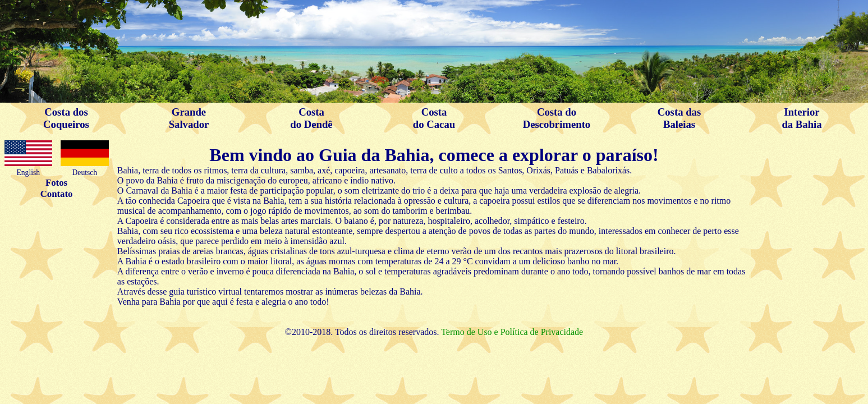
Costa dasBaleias (679, 118)
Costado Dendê (311, 118)
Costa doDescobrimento (557, 118)
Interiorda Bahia (802, 118)
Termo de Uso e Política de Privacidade (512, 332)
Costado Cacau (434, 118)
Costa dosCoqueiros (66, 118)
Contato (57, 194)
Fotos (56, 183)
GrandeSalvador (189, 118)
